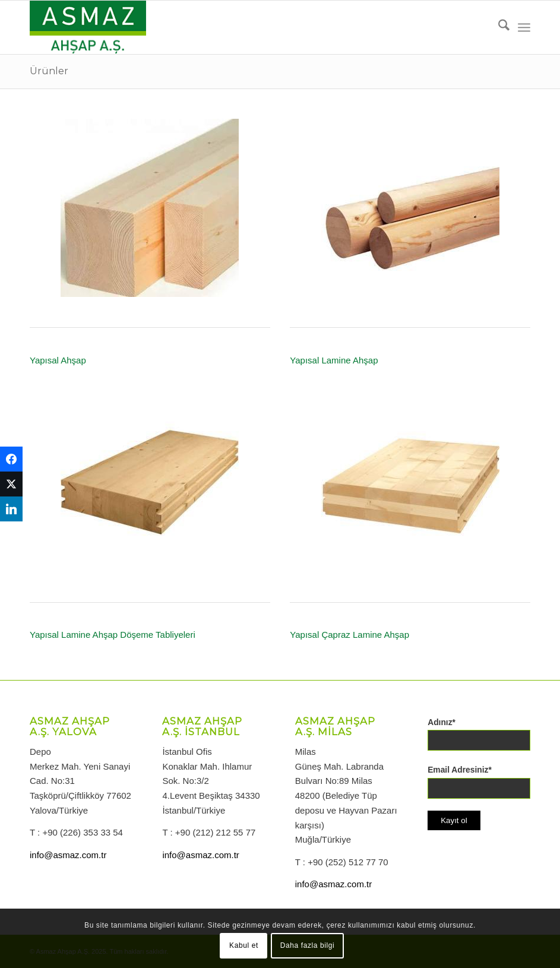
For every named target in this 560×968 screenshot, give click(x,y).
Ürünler (49, 71)
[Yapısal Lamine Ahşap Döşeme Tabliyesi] (150, 482)
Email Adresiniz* (460, 770)
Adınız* (442, 722)
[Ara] (498, 27)
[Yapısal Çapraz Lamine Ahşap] (410, 482)
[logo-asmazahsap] (88, 27)
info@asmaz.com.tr (68, 855)
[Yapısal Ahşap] (150, 208)
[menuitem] (498, 27)
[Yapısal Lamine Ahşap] (410, 208)
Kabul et (244, 945)
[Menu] (524, 27)
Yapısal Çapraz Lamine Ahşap (349, 635)
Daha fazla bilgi (308, 945)
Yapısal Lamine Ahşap (334, 360)
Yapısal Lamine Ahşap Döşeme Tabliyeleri (113, 635)
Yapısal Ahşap (58, 360)
